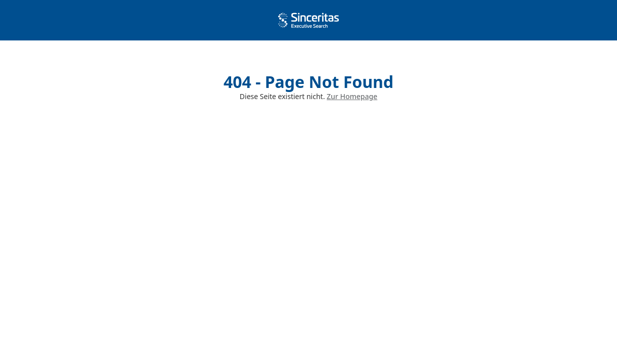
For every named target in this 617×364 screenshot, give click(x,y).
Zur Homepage (352, 96)
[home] (308, 20)
